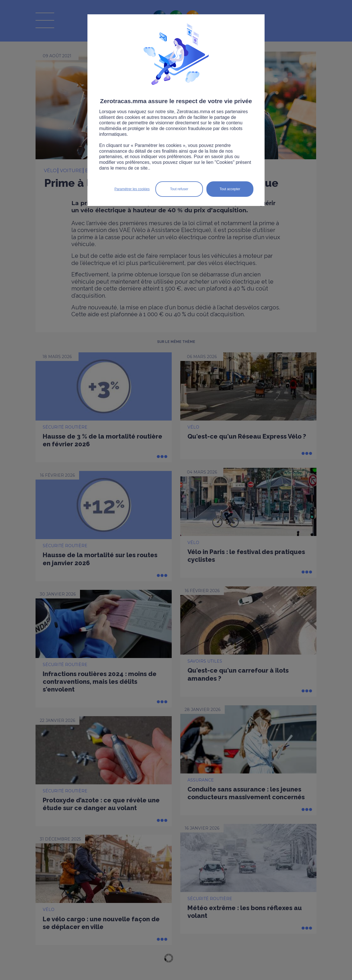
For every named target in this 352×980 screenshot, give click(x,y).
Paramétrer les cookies (132, 189)
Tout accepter (230, 189)
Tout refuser (179, 189)
